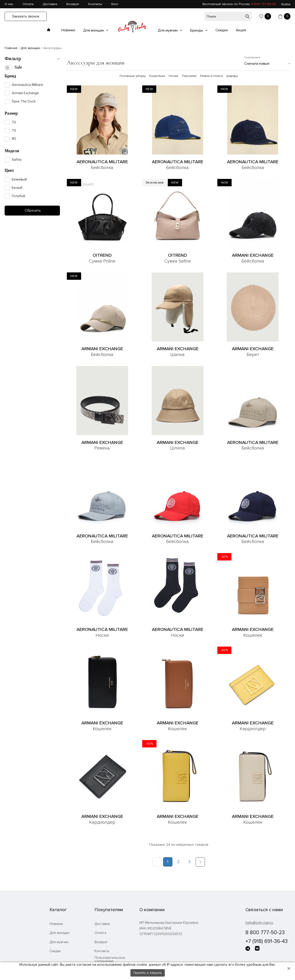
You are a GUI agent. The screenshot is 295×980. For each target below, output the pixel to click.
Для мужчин (168, 30)
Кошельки (157, 76)
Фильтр (13, 58)
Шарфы (232, 76)
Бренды (197, 30)
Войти (286, 4)
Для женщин (94, 30)
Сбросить (32, 210)
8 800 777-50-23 (264, 4)
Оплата (28, 4)
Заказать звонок (26, 16)
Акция (241, 30)
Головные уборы (133, 76)
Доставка (50, 4)
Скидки (222, 30)
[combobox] (267, 64)
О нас (9, 4)
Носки (173, 76)
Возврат (73, 4)
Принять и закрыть (148, 973)
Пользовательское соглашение (110, 960)
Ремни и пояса (211, 76)
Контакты (95, 4)
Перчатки (189, 76)
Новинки (68, 30)
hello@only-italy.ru (259, 923)
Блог (115, 4)
